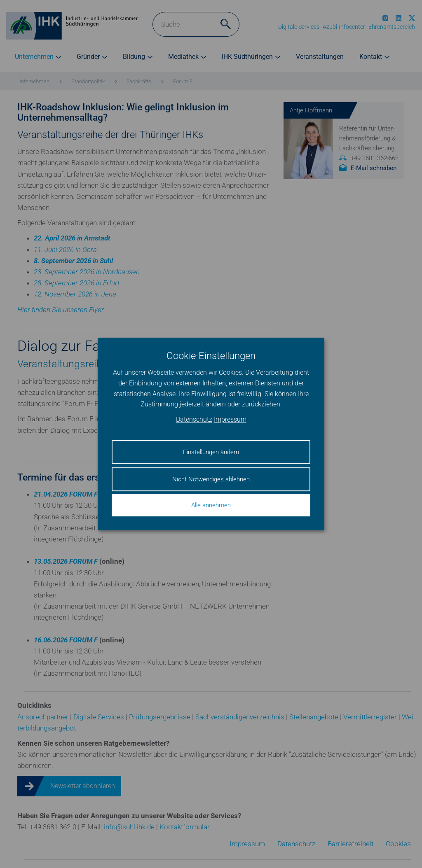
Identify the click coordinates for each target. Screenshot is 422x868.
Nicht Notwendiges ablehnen (211, 479)
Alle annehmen (211, 505)
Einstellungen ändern (211, 452)
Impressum (230, 419)
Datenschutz (194, 419)
